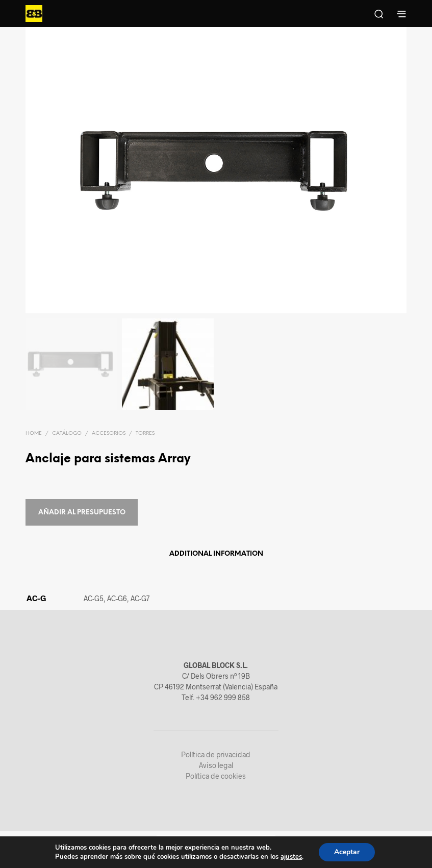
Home (34, 433)
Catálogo (67, 433)
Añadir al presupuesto (82, 513)
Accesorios (109, 433)
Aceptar (347, 852)
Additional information (216, 554)
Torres (145, 433)
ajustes (291, 857)
